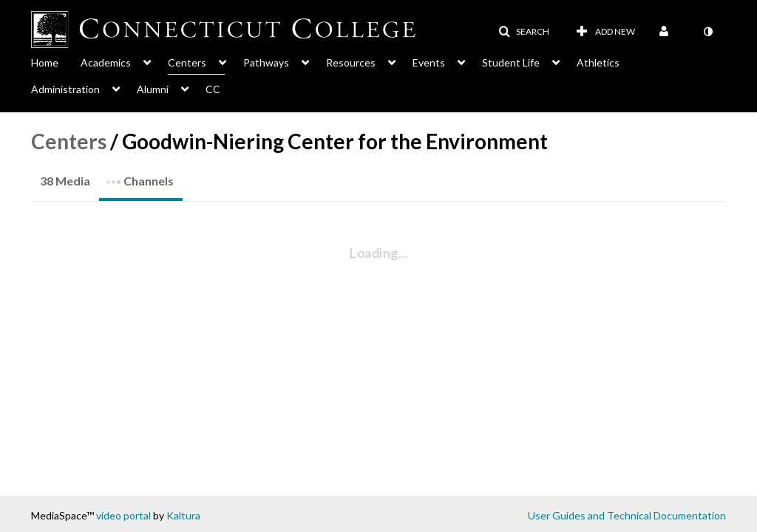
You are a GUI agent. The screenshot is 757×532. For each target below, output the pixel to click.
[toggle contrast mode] (707, 32)
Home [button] (45, 62)
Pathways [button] (266, 62)
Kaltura (183, 515)
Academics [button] (106, 62)
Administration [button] (65, 89)
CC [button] (213, 89)
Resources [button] (351, 62)
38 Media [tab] (65, 181)
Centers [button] (187, 62)
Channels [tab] (140, 176)
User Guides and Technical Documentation (627, 515)
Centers (69, 141)
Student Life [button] (511, 62)
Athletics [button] (598, 62)
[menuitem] (56, 61)
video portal (123, 515)
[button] (524, 32)
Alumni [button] (153, 89)
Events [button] (429, 62)
